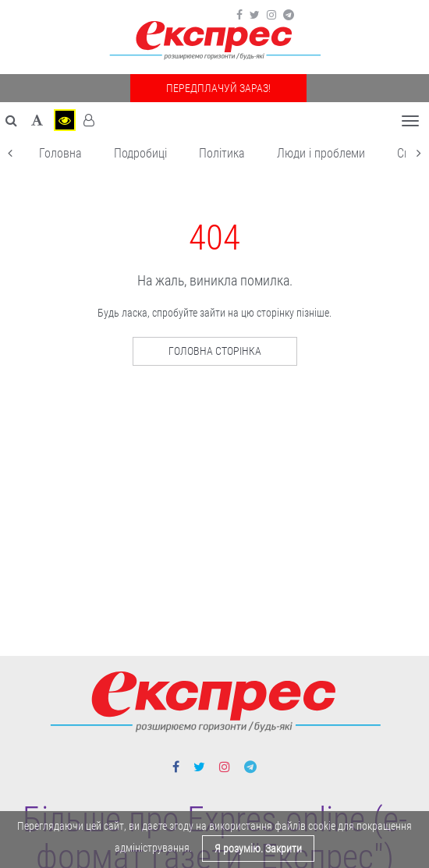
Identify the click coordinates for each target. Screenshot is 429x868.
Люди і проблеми (321, 153)
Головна (60, 153)
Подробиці (140, 153)
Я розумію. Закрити (258, 849)
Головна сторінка (215, 351)
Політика (222, 153)
